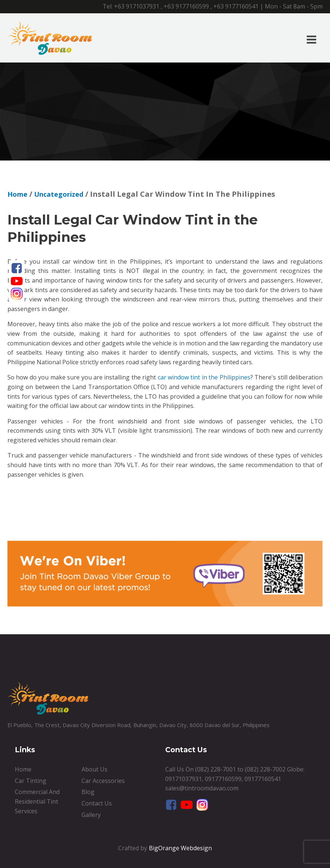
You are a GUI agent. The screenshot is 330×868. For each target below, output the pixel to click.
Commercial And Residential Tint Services (37, 801)
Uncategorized (59, 194)
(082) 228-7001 (216, 769)
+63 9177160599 (186, 6)
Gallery (91, 815)
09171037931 (184, 779)
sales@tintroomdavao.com (202, 788)
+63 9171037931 (137, 6)
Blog (88, 792)
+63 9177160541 (236, 6)
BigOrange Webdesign (180, 848)
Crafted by (133, 848)
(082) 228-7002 (265, 769)
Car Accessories (103, 781)
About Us (94, 769)
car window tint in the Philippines (204, 377)
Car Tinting (31, 781)
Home (17, 194)
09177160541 (263, 779)
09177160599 (223, 779)
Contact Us (97, 803)
